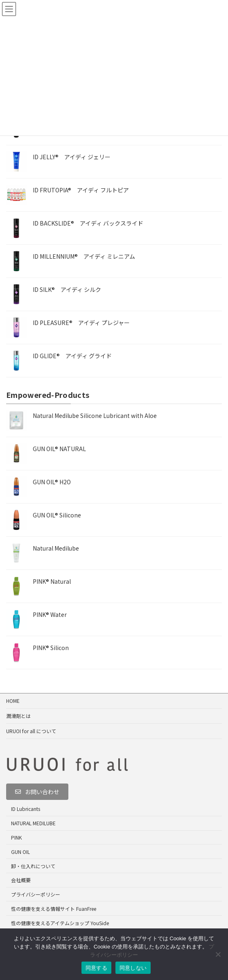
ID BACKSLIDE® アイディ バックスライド (88, 223)
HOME (13, 701)
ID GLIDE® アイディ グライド (72, 356)
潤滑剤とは (18, 716)
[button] (37, 792)
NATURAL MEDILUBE (33, 823)
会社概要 (21, 880)
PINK (16, 837)
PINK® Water (50, 614)
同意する (96, 968)
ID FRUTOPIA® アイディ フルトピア (81, 190)
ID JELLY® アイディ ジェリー (72, 157)
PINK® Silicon (51, 648)
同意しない (133, 968)
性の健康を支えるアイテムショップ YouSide (60, 923)
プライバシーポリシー (36, 894)
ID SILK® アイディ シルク (67, 289)
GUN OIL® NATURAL (59, 449)
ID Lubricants (26, 809)
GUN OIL (20, 852)
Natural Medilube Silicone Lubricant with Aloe (95, 415)
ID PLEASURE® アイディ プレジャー (81, 323)
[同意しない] (218, 954)
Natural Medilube (56, 548)
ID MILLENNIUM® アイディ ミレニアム (84, 256)
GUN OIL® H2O (52, 482)
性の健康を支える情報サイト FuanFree (54, 909)
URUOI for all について (31, 731)
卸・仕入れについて (33, 866)
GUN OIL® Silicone (57, 515)
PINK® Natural (52, 581)
